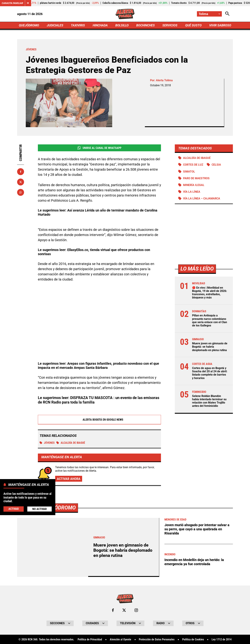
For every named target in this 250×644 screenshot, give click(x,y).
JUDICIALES (55, 25)
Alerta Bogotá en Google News (99, 420)
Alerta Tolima (164, 80)
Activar (14, 509)
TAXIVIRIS (78, 25)
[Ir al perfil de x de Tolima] (124, 610)
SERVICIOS (170, 25)
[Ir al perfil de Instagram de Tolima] (136, 610)
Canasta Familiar (12, 3)
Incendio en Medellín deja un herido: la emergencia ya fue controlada (194, 562)
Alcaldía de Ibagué (71, 443)
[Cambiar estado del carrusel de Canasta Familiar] (28, 3)
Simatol (189, 172)
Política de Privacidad (90, 640)
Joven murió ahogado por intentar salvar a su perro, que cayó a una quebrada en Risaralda (197, 529)
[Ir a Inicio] (125, 14)
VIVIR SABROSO (220, 25)
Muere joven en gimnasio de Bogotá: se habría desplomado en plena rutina (210, 347)
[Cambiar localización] (209, 14)
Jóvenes (47, 443)
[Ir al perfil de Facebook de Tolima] (113, 610)
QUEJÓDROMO (29, 25)
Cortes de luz (193, 165)
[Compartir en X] (21, 182)
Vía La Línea (192, 192)
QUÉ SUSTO (193, 25)
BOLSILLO (122, 25)
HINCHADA (100, 25)
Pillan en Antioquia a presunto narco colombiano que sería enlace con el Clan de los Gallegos (210, 320)
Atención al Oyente (121, 640)
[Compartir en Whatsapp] (21, 192)
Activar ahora (69, 479)
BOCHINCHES (145, 25)
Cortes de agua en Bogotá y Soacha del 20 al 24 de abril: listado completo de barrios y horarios (210, 373)
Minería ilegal (194, 185)
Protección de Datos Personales (157, 640)
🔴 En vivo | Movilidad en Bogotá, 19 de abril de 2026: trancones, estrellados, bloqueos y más (210, 293)
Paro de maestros (196, 178)
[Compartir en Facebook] (21, 172)
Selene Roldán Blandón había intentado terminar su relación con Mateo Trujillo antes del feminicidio (209, 401)
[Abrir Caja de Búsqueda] (227, 14)
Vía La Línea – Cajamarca (202, 198)
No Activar (40, 509)
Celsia (216, 165)
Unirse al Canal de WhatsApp (99, 148)
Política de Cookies (193, 640)
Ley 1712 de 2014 (222, 640)
